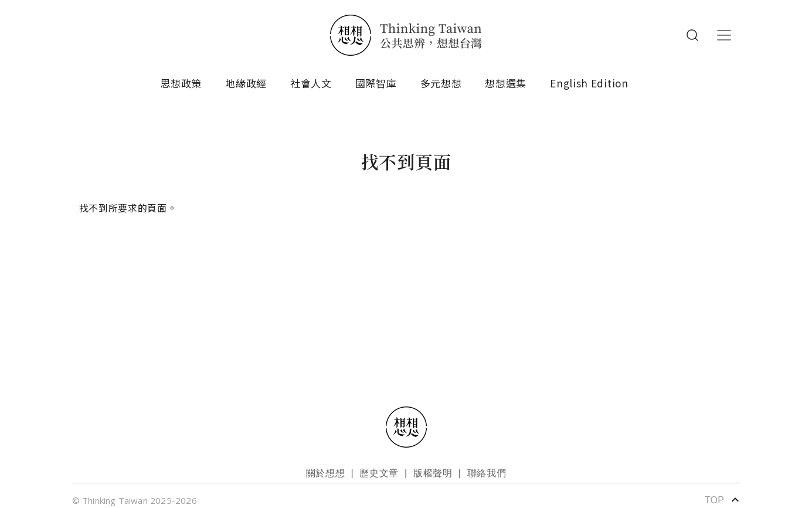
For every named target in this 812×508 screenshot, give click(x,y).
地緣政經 (246, 83)
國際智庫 (376, 83)
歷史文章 (379, 473)
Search (692, 35)
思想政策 (181, 83)
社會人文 (311, 83)
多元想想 (441, 83)
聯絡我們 (487, 473)
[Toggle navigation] (724, 35)
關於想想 (326, 473)
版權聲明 (433, 473)
